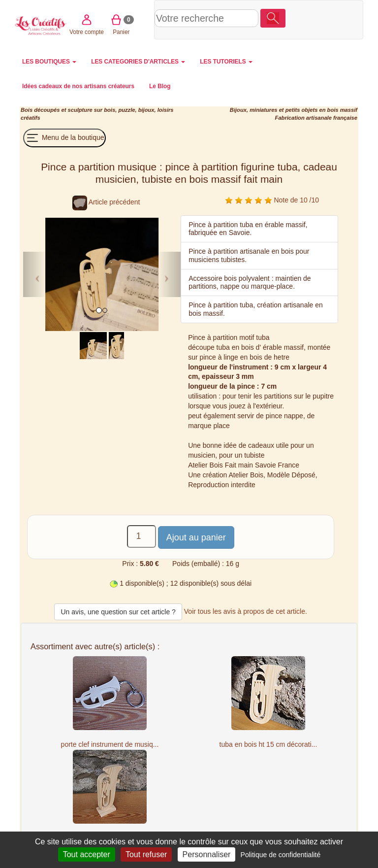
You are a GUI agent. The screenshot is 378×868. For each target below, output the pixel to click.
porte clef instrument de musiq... (110, 744)
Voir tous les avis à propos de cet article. (246, 611)
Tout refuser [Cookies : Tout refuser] (146, 854)
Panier (335, 19)
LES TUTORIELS (226, 62)
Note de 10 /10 (272, 200)
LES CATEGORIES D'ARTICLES (138, 62)
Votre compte (301, 19)
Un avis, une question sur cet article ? (118, 612)
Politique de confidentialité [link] (281, 855)
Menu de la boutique (64, 138)
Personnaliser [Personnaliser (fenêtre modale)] (207, 854)
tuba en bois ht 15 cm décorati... (268, 744)
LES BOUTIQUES (49, 62)
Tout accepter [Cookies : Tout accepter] (87, 854)
